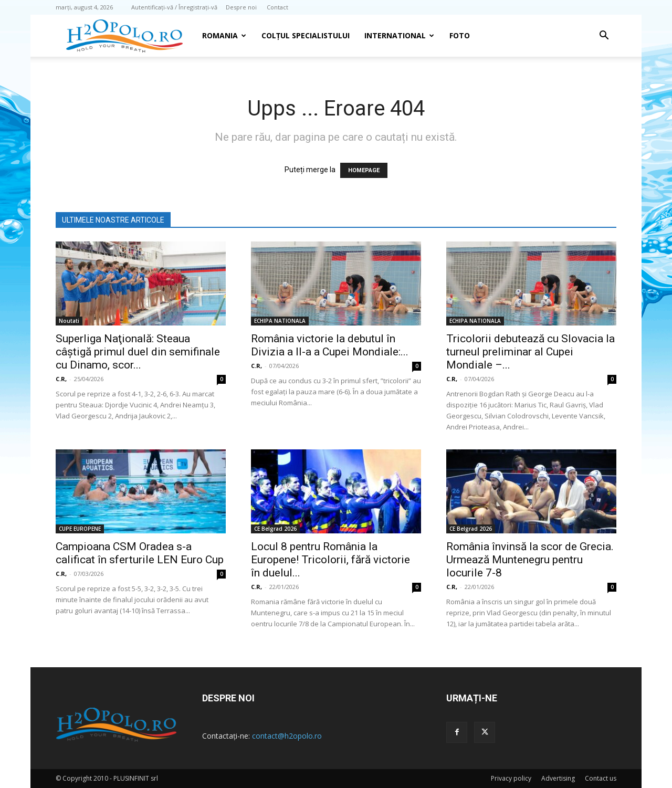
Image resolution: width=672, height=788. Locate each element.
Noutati (69, 321)
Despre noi (241, 7)
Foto (460, 35)
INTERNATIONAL (399, 35)
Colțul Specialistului (306, 35)
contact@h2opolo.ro (287, 736)
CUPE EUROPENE (80, 529)
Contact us (601, 778)
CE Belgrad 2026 (275, 529)
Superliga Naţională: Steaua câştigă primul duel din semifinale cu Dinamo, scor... (138, 352)
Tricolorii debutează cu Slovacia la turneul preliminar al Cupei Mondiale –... (531, 352)
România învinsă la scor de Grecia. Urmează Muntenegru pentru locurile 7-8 (530, 560)
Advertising (558, 778)
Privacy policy (511, 778)
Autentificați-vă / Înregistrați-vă (174, 7)
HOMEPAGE (364, 170)
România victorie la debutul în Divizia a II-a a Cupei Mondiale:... (330, 345)
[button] (604, 36)
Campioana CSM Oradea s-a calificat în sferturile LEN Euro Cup (140, 553)
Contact (277, 7)
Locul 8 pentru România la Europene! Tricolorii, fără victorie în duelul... (330, 560)
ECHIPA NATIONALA (280, 321)
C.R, (61, 379)
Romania (224, 35)
